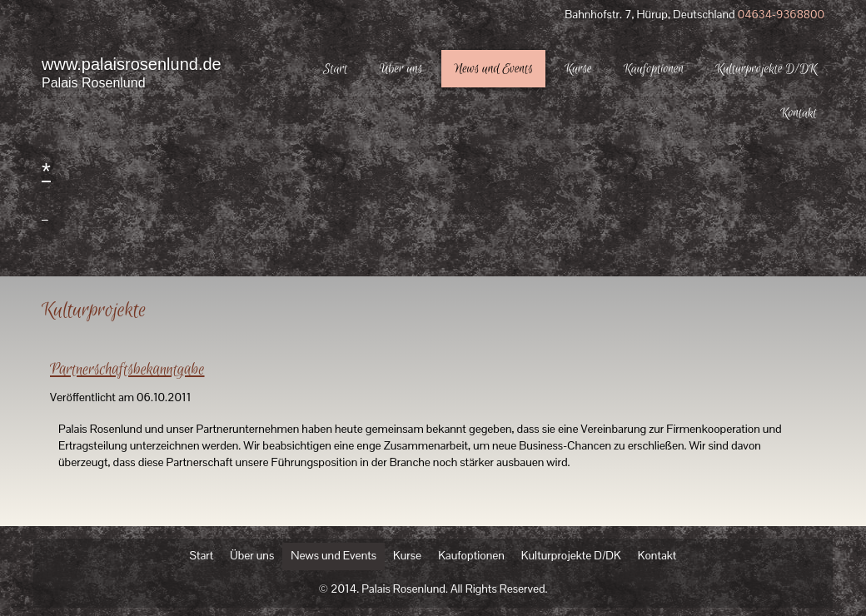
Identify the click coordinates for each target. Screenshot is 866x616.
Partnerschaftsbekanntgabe (127, 370)
